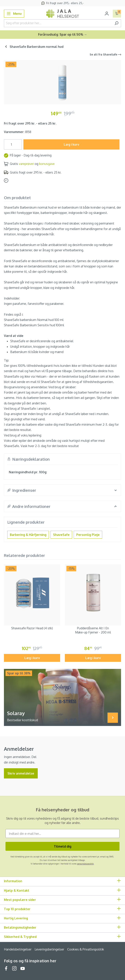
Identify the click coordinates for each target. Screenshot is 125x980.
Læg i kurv (71, 144)
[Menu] (14, 14)
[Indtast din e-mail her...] (63, 833)
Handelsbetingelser (18, 949)
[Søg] (116, 23)
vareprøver (26, 164)
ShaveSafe (61, 535)
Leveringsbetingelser (49, 949)
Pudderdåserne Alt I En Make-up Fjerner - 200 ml (93, 630)
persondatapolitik (85, 864)
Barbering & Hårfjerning (28, 535)
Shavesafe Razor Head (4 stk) (32, 628)
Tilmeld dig (63, 846)
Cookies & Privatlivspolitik (86, 949)
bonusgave (47, 164)
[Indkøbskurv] (117, 14)
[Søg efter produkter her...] (58, 23)
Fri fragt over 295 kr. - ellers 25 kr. (30, 123)
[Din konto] (107, 14)
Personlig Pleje (88, 535)
